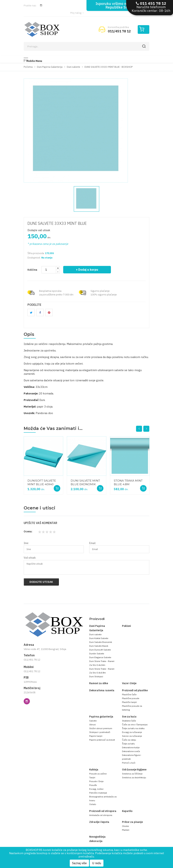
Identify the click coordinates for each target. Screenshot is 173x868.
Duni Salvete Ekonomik (101, 642)
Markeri (126, 830)
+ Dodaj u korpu (87, 270)
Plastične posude (131, 698)
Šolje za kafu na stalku (133, 728)
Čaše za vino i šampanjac (135, 724)
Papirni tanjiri (96, 736)
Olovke (125, 826)
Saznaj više (79, 863)
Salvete (93, 721)
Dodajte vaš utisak (39, 230)
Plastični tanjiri (129, 702)
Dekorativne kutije (131, 747)
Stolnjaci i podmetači (100, 732)
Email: (93, 543)
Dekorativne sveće (131, 751)
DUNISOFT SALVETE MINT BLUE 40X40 (42, 482)
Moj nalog (77, 13)
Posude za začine (98, 774)
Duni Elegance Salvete (100, 657)
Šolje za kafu (128, 744)
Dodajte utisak (41, 582)
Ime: (26, 543)
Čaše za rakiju (129, 740)
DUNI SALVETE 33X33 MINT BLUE (57, 223)
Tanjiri (92, 777)
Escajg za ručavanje (132, 732)
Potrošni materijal (98, 793)
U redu (97, 863)
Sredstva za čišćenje (132, 774)
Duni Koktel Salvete (99, 638)
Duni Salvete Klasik (99, 646)
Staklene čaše (129, 721)
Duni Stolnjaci (96, 676)
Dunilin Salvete (97, 654)
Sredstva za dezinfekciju (134, 777)
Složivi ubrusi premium (101, 728)
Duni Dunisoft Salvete (100, 650)
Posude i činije (96, 781)
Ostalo (93, 804)
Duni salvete (95, 634)
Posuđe (93, 785)
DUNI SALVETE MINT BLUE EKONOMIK (85, 482)
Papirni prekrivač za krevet (102, 740)
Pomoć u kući (129, 763)
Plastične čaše (129, 694)
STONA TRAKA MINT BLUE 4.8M (128, 482)
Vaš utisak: (30, 558)
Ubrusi (93, 724)
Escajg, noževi (96, 789)
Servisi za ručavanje (132, 736)
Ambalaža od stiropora (101, 815)
